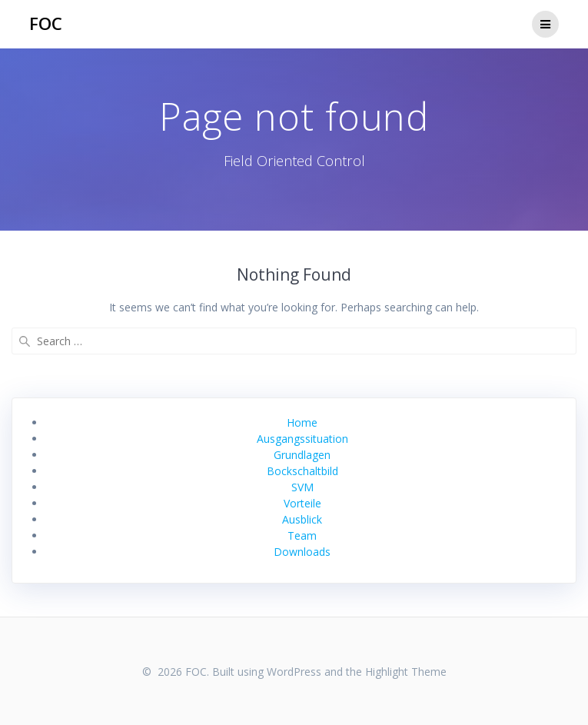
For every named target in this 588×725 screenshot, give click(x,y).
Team (302, 535)
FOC (46, 24)
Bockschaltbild (302, 471)
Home (302, 422)
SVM (302, 487)
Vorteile (302, 503)
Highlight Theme (406, 672)
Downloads (302, 552)
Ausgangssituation (302, 439)
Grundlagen (302, 455)
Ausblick (302, 519)
